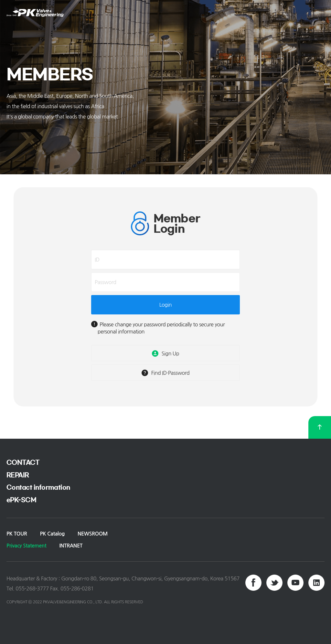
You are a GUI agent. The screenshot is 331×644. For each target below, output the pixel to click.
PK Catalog (52, 534)
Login (165, 305)
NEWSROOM (93, 534)
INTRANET (71, 546)
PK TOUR (17, 534)
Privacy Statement (26, 546)
